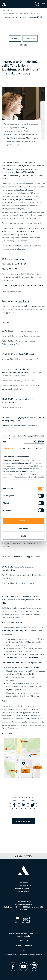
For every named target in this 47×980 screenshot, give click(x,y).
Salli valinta (23, 528)
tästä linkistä (24, 301)
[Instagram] (34, 966)
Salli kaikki (23, 521)
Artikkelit (15, 38)
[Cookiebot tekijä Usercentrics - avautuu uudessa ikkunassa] (34, 442)
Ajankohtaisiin (23, 821)
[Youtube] (23, 967)
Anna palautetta (23, 856)
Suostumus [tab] (8, 448)
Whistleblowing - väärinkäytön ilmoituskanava (23, 955)
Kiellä (23, 536)
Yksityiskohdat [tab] (23, 448)
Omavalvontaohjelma (23, 945)
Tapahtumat (30, 38)
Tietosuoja (24, 941)
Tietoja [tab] (39, 448)
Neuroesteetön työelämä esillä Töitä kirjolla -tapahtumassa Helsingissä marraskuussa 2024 (22, 15)
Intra (23, 950)
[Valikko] (43, 4)
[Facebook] (13, 967)
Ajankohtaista (8, 11)
